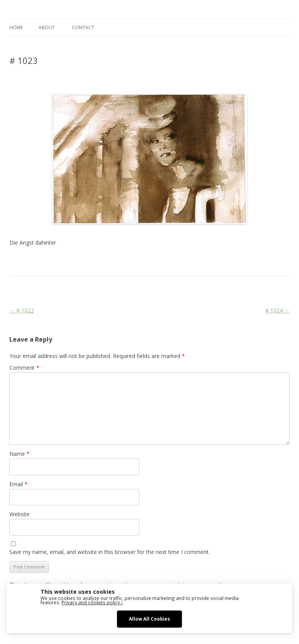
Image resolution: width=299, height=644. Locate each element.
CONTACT (83, 27)
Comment (24, 368)
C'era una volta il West (144, 261)
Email (18, 484)
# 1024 (277, 310)
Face (178, 261)
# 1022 (22, 310)
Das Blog (78, 261)
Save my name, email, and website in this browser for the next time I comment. (110, 552)
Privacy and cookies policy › (92, 602)
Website (19, 514)
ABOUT (47, 27)
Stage (193, 261)
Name (19, 454)
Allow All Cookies (149, 619)
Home (16, 27)
